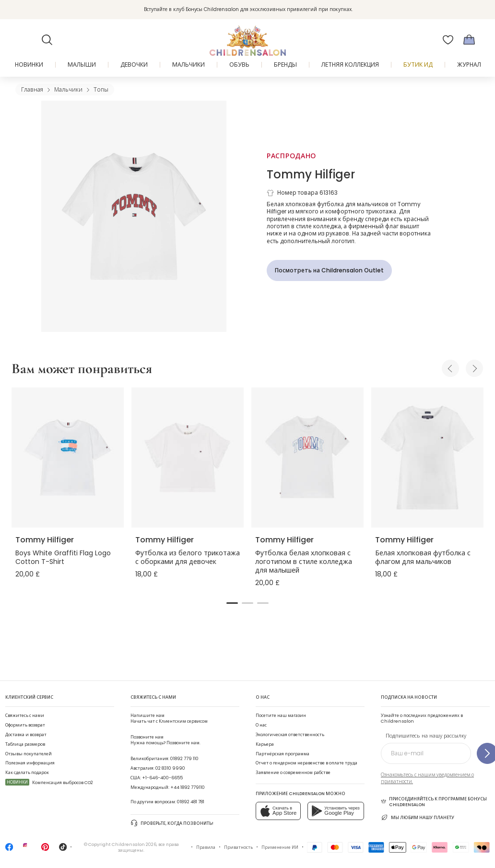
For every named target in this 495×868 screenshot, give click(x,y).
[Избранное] (448, 40)
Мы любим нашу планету (418, 817)
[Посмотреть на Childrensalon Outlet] (329, 270)
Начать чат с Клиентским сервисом (169, 718)
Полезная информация (30, 763)
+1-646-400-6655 (162, 778)
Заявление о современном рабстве (293, 772)
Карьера (265, 744)
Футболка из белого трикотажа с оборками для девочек (188, 557)
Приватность (238, 847)
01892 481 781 (191, 802)
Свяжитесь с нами (25, 715)
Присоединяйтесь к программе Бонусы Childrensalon (434, 802)
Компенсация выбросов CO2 (49, 782)
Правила (206, 847)
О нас (261, 725)
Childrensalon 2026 (134, 844)
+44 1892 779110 (188, 787)
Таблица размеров (25, 744)
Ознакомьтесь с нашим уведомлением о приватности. (427, 778)
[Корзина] (469, 40)
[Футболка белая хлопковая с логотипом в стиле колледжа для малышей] (307, 458)
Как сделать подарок (27, 772)
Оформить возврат (25, 725)
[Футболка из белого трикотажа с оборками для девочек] (188, 458)
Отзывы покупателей (29, 754)
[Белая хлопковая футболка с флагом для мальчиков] (427, 458)
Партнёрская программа (283, 754)
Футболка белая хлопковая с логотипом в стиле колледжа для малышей (304, 562)
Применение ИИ (280, 847)
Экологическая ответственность (290, 734)
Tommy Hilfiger (311, 174)
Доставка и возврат (26, 734)
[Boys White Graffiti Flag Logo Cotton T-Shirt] (68, 458)
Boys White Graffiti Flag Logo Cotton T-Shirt (63, 557)
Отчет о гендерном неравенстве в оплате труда (306, 763)
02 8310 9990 (170, 768)
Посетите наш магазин (281, 715)
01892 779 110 (184, 758)
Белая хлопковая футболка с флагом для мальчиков (423, 557)
